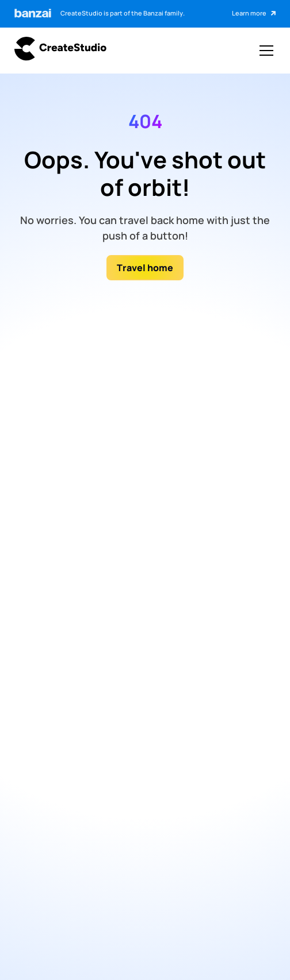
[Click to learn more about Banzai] (254, 14)
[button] (264, 51)
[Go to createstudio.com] (60, 50)
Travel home (145, 268)
